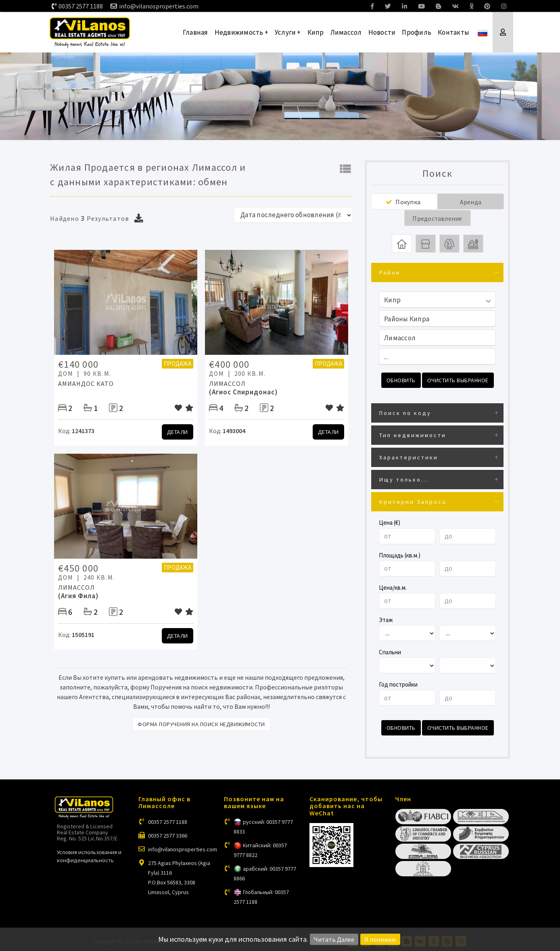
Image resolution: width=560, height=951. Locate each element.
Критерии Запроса (413, 501)
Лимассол (346, 32)
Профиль (417, 32)
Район (390, 272)
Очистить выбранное (458, 380)
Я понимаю (380, 939)
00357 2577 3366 (168, 834)
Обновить (401, 380)
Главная (195, 32)
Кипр (316, 32)
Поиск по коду (405, 412)
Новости (382, 32)
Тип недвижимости (413, 434)
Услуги (288, 32)
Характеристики (409, 457)
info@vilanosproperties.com (159, 6)
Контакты (453, 32)
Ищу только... (404, 479)
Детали (178, 432)
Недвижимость (241, 32)
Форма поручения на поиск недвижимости (201, 724)
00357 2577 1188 (81, 6)
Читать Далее (334, 939)
